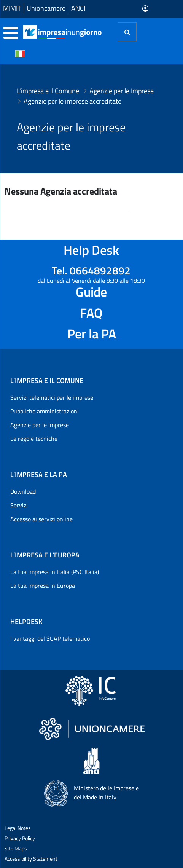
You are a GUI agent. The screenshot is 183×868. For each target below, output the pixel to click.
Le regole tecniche (34, 439)
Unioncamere (46, 8)
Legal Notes (18, 828)
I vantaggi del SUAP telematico (50, 638)
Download (23, 491)
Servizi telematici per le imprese (52, 397)
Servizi (19, 505)
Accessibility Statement (31, 859)
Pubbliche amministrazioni (45, 411)
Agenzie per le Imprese (40, 425)
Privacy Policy (20, 838)
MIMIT (12, 8)
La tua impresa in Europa (43, 586)
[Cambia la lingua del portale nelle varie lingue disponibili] (20, 53)
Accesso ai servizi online (41, 519)
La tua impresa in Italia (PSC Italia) (55, 572)
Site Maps (16, 848)
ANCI (78, 8)
